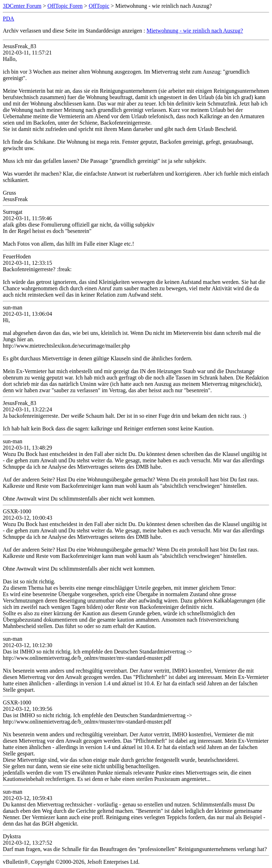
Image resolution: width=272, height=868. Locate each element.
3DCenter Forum (22, 6)
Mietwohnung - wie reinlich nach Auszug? (195, 31)
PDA (8, 19)
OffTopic (99, 6)
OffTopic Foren (65, 6)
